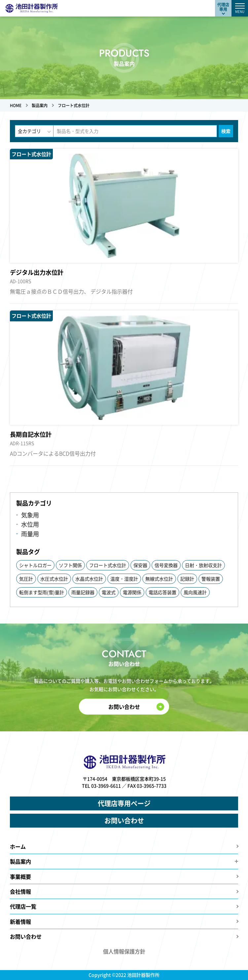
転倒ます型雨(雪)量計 (42, 592)
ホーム (18, 846)
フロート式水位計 (108, 565)
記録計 (187, 579)
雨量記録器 (83, 592)
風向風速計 (195, 592)
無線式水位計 (159, 579)
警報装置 (211, 579)
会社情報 (20, 891)
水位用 (30, 524)
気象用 (30, 515)
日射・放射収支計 (203, 565)
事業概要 (20, 877)
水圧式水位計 (54, 579)
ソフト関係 (70, 565)
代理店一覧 (23, 906)
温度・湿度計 (124, 579)
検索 (226, 131)
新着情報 (20, 921)
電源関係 (132, 592)
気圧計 (26, 579)
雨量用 (30, 534)
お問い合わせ (124, 707)
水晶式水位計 (89, 579)
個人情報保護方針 (124, 951)
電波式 (109, 592)
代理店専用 (223, 7)
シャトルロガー (35, 565)
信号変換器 (166, 565)
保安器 (140, 565)
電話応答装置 (162, 592)
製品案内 (20, 861)
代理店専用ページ (124, 803)
